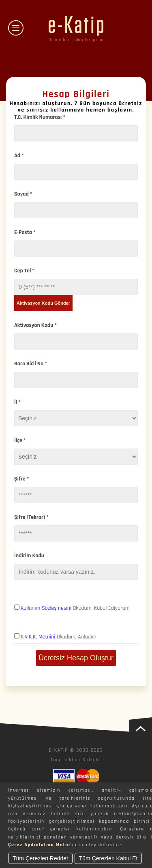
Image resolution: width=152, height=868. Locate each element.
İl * (17, 402)
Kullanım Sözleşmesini (46, 608)
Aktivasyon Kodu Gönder (43, 303)
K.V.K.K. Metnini (38, 637)
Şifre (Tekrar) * (31, 517)
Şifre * (21, 479)
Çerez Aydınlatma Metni (39, 845)
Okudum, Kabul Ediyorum (75, 608)
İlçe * (20, 440)
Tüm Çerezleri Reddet (40, 858)
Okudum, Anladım (59, 637)
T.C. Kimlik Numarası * (40, 117)
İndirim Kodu (29, 556)
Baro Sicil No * (31, 364)
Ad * (19, 156)
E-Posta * (25, 232)
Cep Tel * (24, 271)
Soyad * (23, 194)
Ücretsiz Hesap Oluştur (76, 658)
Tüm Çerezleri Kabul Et (108, 858)
